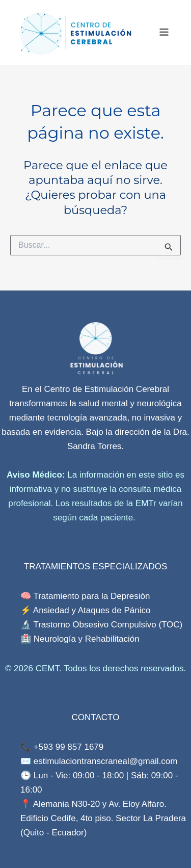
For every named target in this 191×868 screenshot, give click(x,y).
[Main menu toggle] (164, 33)
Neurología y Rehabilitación (87, 639)
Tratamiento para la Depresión (90, 596)
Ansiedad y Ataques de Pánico (92, 610)
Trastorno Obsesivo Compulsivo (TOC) (108, 625)
